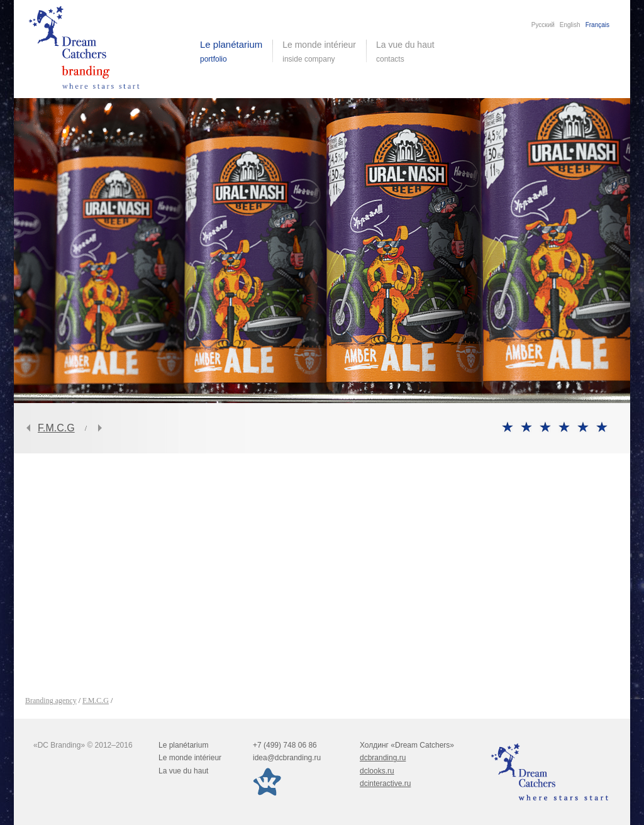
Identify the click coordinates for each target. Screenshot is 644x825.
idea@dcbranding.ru (287, 758)
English (570, 25)
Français (597, 25)
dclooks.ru (377, 771)
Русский (543, 25)
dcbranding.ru (383, 758)
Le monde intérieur (190, 758)
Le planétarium (183, 745)
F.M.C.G (56, 428)
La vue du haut (407, 52)
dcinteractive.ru (385, 783)
